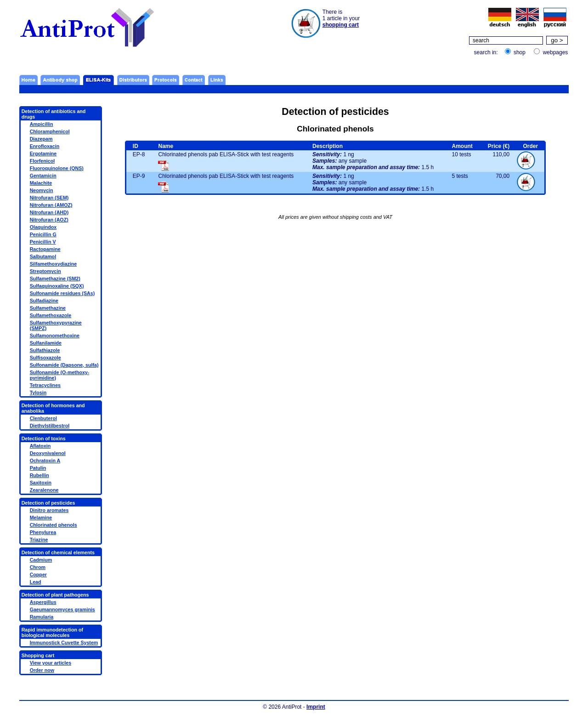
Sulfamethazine (48, 308)
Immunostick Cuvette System (64, 643)
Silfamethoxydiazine (53, 264)
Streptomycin (45, 271)
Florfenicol (42, 161)
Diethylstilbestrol (50, 426)
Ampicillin (42, 124)
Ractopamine (45, 249)
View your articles (51, 663)
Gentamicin (43, 176)
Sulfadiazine (44, 301)
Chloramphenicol (50, 131)
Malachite (41, 183)
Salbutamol (43, 256)
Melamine (41, 518)
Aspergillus (43, 602)
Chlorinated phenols (54, 525)
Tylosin (38, 393)
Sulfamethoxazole (51, 315)
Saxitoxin (41, 483)
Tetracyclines (45, 385)
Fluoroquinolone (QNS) (57, 168)
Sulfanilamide (46, 343)
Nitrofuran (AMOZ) (51, 205)
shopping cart (341, 25)
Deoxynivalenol (48, 453)
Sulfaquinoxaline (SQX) (57, 286)
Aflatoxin (40, 446)
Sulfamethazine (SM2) (55, 279)
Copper (38, 575)
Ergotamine (43, 154)
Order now (42, 670)
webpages (556, 52)
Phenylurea (43, 532)
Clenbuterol (43, 418)
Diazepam (41, 139)
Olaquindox (43, 227)
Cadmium (41, 560)
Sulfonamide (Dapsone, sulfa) (64, 365)
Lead (36, 582)
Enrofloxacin (45, 146)
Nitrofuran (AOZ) (49, 220)
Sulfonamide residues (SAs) (62, 293)
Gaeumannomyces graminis (62, 609)
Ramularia (42, 617)
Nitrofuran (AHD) (49, 212)
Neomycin (42, 190)
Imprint (316, 707)
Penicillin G (43, 234)
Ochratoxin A (45, 461)
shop (520, 52)
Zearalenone (44, 490)
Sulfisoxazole (45, 358)
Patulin (38, 468)
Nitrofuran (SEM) (49, 198)
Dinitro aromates (49, 510)
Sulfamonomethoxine (55, 336)
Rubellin (40, 475)
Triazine (39, 540)
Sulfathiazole (45, 350)
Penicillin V (43, 242)
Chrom (38, 567)
